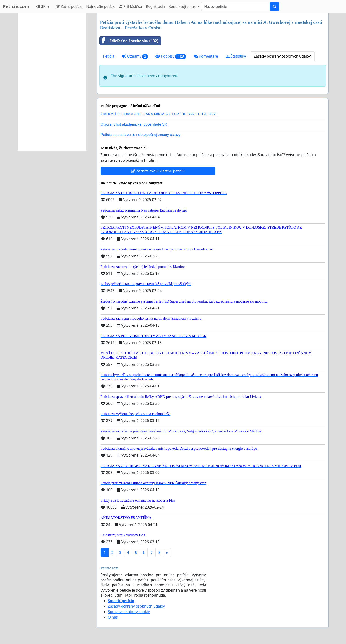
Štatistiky (236, 56)
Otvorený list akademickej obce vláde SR (134, 124)
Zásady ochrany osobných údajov (282, 56)
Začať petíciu (69, 6)
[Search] (235, 6)
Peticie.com (16, 6)
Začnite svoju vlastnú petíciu (158, 171)
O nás (113, 617)
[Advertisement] (52, 82)
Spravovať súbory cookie (129, 612)
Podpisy (171, 56)
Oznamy (135, 56)
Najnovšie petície (101, 6)
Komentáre (206, 56)
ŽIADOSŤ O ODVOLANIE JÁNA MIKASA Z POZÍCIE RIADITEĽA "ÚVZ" (159, 114)
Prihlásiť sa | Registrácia (142, 6)
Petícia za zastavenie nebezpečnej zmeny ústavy (141, 135)
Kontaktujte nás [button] (183, 6)
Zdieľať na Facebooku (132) (129, 41)
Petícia (109, 56)
